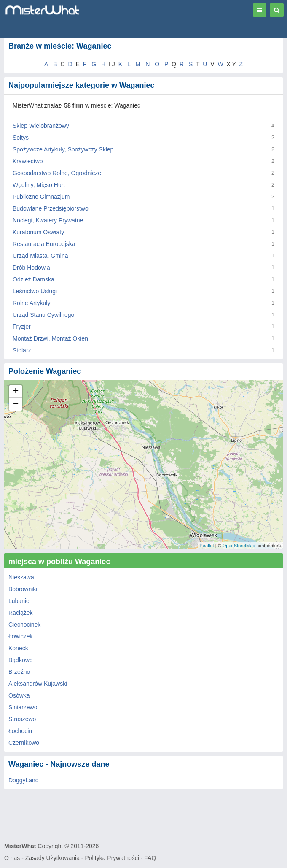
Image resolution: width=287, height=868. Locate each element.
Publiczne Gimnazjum (41, 197)
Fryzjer (22, 327)
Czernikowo (24, 743)
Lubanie (19, 601)
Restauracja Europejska (44, 244)
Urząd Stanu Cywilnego (43, 315)
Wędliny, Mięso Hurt (39, 185)
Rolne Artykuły (31, 303)
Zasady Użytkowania (52, 858)
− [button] (16, 404)
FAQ (150, 858)
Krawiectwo (28, 161)
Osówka (19, 695)
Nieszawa (21, 577)
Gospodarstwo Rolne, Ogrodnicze (57, 173)
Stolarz (22, 350)
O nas (12, 858)
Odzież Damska (34, 279)
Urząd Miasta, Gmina (40, 256)
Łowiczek (21, 636)
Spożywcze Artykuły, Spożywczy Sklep (63, 149)
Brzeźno (19, 672)
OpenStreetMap (239, 546)
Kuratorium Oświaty (38, 232)
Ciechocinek (24, 625)
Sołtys (21, 138)
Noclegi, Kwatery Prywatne (48, 220)
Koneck (18, 648)
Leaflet (207, 546)
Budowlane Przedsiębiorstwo (51, 208)
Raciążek (21, 613)
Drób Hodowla (31, 268)
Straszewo (22, 719)
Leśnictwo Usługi (35, 291)
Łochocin (20, 731)
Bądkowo (21, 660)
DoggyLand (24, 780)
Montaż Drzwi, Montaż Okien (50, 338)
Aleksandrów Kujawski (38, 684)
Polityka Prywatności (112, 858)
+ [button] (16, 392)
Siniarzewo (23, 707)
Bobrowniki (23, 589)
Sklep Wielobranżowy (41, 126)
